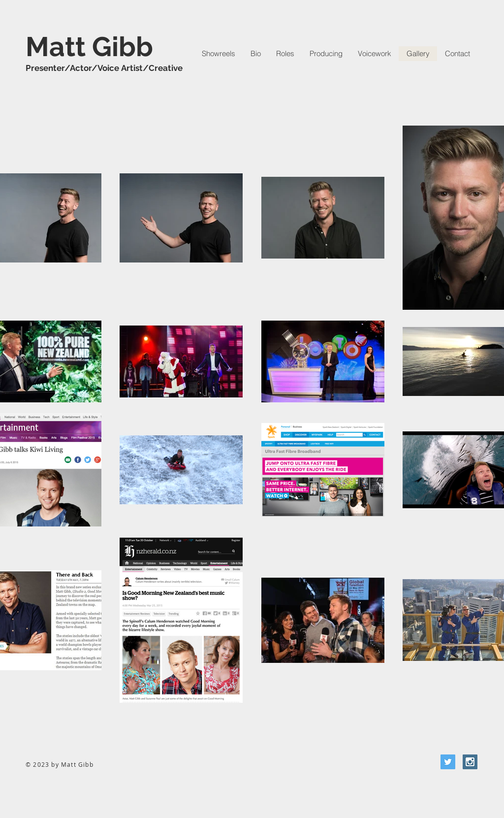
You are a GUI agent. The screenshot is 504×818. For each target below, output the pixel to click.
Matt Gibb (89, 47)
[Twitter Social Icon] (448, 762)
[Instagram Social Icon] (470, 762)
